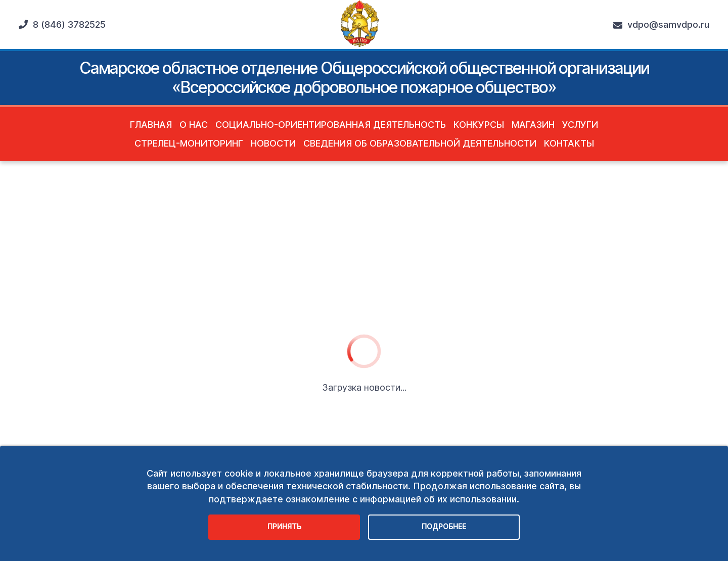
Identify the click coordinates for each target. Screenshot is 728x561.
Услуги (580, 125)
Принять (284, 526)
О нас (194, 125)
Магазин (533, 125)
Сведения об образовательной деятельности (420, 143)
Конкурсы (479, 125)
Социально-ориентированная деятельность (331, 125)
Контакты (569, 143)
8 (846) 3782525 (62, 25)
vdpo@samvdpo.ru (661, 25)
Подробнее (444, 526)
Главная (151, 125)
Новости (273, 143)
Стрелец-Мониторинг (189, 143)
